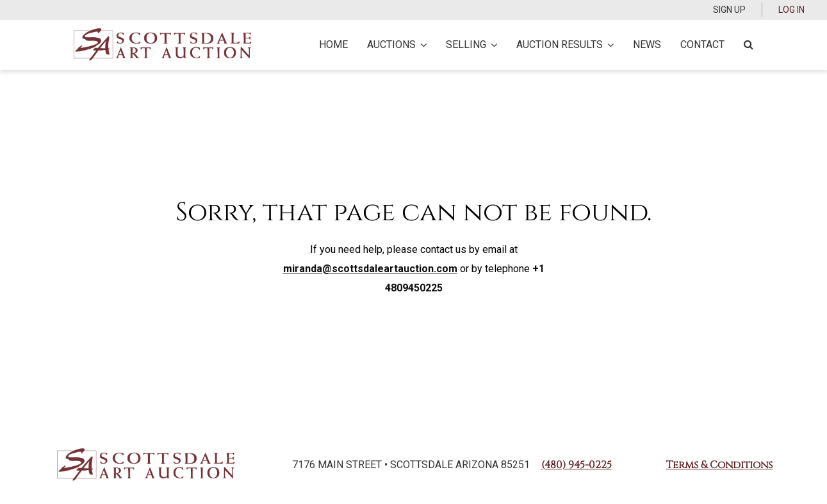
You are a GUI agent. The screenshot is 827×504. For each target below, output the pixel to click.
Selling (471, 45)
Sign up (729, 10)
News (647, 45)
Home (333, 45)
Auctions (397, 45)
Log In (791, 10)
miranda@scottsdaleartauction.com (370, 269)
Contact (702, 45)
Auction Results (565, 45)
